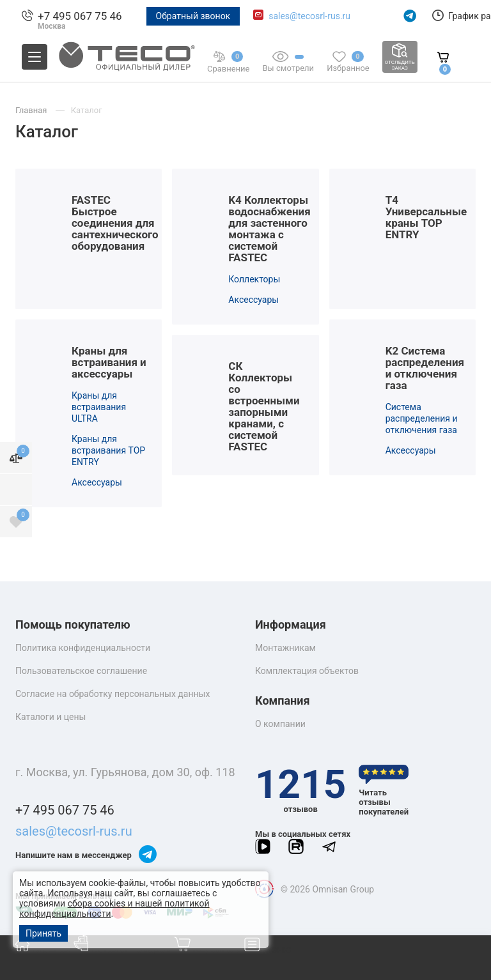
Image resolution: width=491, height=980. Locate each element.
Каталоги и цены (51, 717)
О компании (280, 724)
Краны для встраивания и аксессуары (109, 362)
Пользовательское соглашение (81, 671)
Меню (268, 949)
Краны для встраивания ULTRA (99, 407)
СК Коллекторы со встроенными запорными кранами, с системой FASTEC (264, 406)
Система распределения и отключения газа (422, 418)
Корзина (209, 949)
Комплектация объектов (307, 671)
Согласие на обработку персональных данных (113, 694)
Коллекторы (254, 279)
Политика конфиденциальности (83, 648)
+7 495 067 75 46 (80, 16)
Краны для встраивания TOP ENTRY (108, 450)
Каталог (87, 110)
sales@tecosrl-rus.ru (309, 16)
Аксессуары (253, 300)
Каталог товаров (124, 949)
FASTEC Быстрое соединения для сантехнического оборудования (115, 223)
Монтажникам (285, 648)
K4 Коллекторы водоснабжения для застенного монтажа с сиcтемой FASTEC (269, 229)
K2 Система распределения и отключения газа (425, 368)
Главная (44, 949)
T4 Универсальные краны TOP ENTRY (426, 217)
